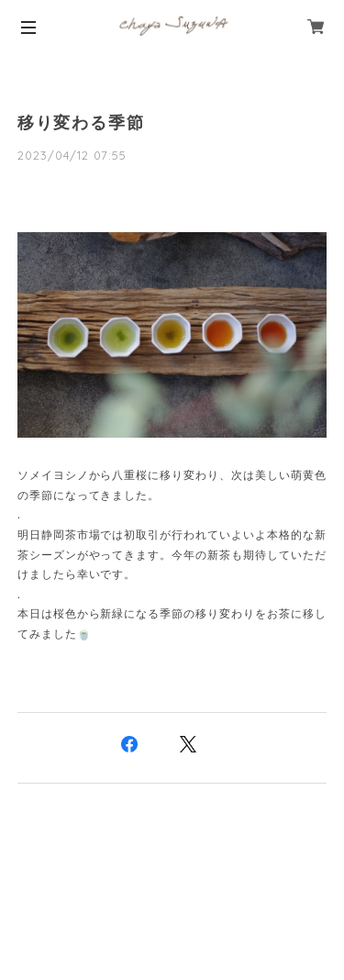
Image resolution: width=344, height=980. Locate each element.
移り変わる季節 (81, 123)
